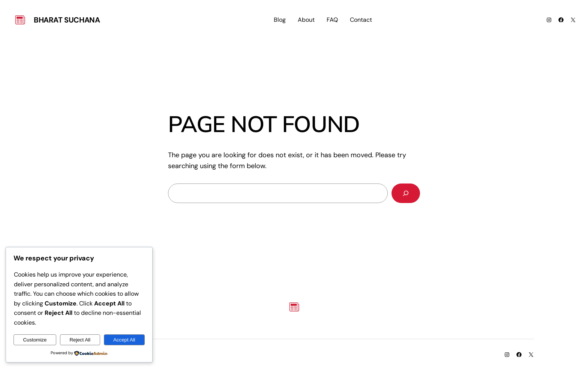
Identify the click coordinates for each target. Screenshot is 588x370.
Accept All (124, 340)
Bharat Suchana (67, 20)
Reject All (80, 340)
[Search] (406, 193)
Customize (35, 340)
